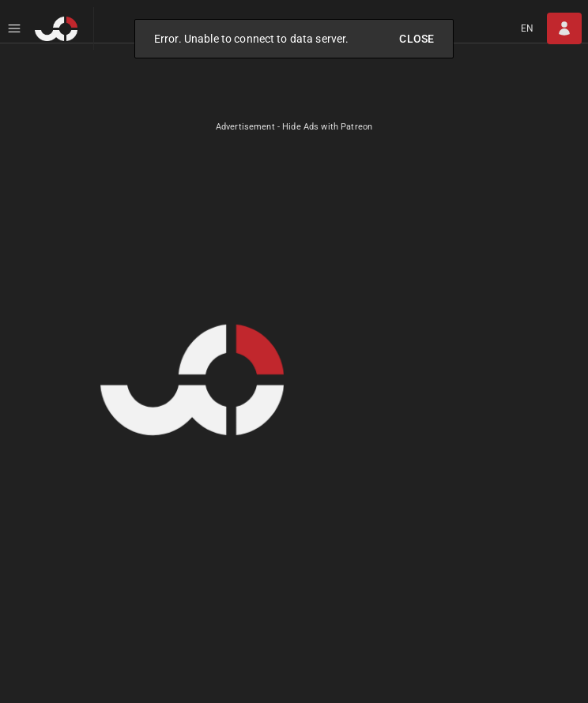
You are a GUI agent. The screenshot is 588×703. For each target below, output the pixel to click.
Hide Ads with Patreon (327, 127)
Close (416, 39)
